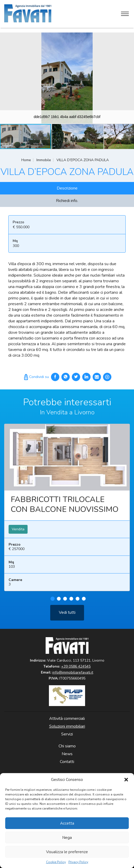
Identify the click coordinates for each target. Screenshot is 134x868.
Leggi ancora (67, 460)
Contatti (67, 762)
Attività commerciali (67, 719)
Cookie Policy (56, 862)
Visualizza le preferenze (67, 852)
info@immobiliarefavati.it (73, 672)
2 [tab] (59, 601)
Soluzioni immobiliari (67, 726)
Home (26, 160)
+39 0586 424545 (76, 666)
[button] (126, 780)
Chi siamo (67, 746)
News (67, 754)
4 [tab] (71, 601)
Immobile (44, 160)
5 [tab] (78, 601)
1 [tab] (53, 601)
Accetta (67, 823)
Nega (67, 838)
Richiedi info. (67, 201)
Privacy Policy (78, 862)
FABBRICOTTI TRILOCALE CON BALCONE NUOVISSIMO (65, 507)
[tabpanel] (67, 512)
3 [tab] (65, 601)
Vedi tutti (67, 615)
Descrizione (67, 188)
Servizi (67, 734)
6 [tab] (84, 601)
